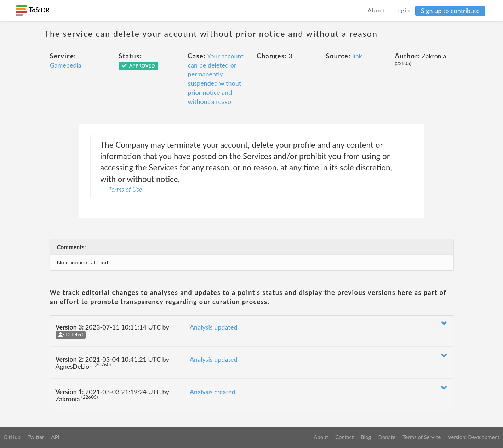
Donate (387, 437)
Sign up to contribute (450, 11)
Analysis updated (214, 327)
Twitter (36, 437)
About (377, 10)
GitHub (12, 437)
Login (402, 10)
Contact (344, 437)
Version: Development (474, 437)
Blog (366, 437)
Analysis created (213, 392)
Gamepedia (66, 65)
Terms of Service (422, 437)
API (55, 437)
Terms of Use (125, 189)
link (357, 56)
